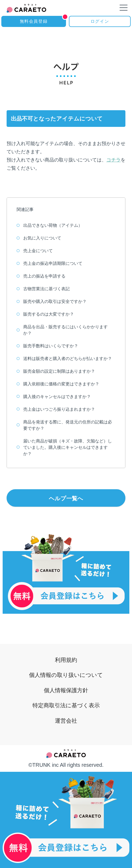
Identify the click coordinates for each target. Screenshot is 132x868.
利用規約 (66, 656)
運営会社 (66, 720)
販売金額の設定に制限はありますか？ (56, 371)
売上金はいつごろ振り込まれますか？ (56, 409)
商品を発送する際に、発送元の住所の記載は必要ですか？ (64, 425)
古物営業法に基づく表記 (43, 289)
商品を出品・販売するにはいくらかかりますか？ (62, 330)
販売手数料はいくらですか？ (47, 346)
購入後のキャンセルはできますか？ (54, 397)
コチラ (114, 160)
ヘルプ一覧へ (66, 498)
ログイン (100, 21)
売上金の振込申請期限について (49, 263)
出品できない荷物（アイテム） (49, 225)
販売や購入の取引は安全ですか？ (52, 301)
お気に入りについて (39, 238)
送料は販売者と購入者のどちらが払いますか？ (64, 359)
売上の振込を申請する (41, 276)
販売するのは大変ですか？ (45, 314)
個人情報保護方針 (66, 688)
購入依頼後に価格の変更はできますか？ (58, 384)
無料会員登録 (43, 20)
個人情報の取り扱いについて (66, 672)
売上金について (35, 251)
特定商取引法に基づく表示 (66, 704)
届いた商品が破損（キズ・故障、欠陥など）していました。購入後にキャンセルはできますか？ (64, 447)
